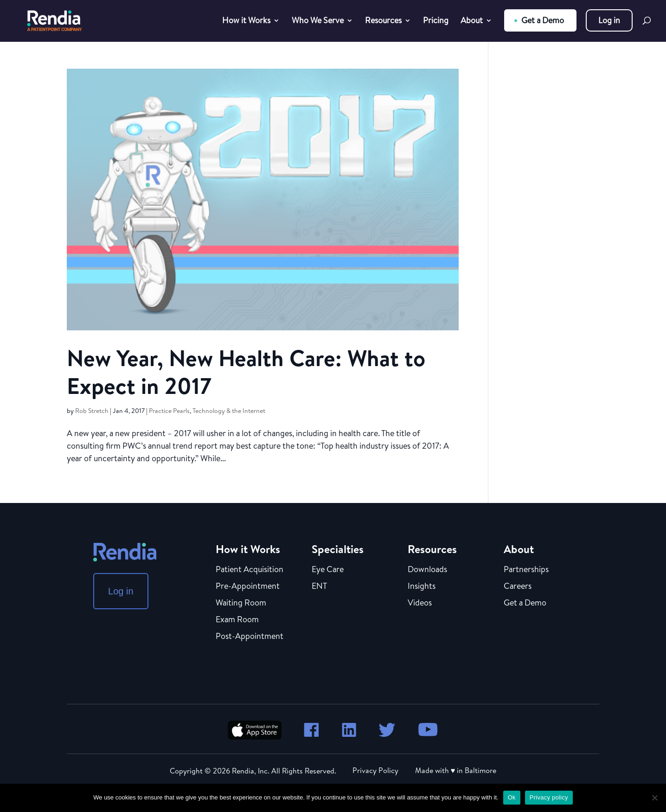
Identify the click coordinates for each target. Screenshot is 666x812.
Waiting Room (241, 603)
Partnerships (526, 570)
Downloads (427, 570)
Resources (383, 22)
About (472, 22)
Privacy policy (549, 797)
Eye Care (328, 570)
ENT (319, 586)
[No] (654, 798)
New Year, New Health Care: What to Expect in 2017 (246, 372)
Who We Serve (318, 22)
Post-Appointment (250, 637)
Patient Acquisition (250, 570)
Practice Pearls (169, 411)
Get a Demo (543, 20)
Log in (609, 20)
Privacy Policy (375, 770)
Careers (518, 586)
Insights (422, 586)
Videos (420, 603)
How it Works (246, 22)
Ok (512, 797)
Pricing (436, 22)
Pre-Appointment (248, 586)
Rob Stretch (92, 411)
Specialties (338, 549)
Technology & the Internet (229, 411)
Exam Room (237, 620)
